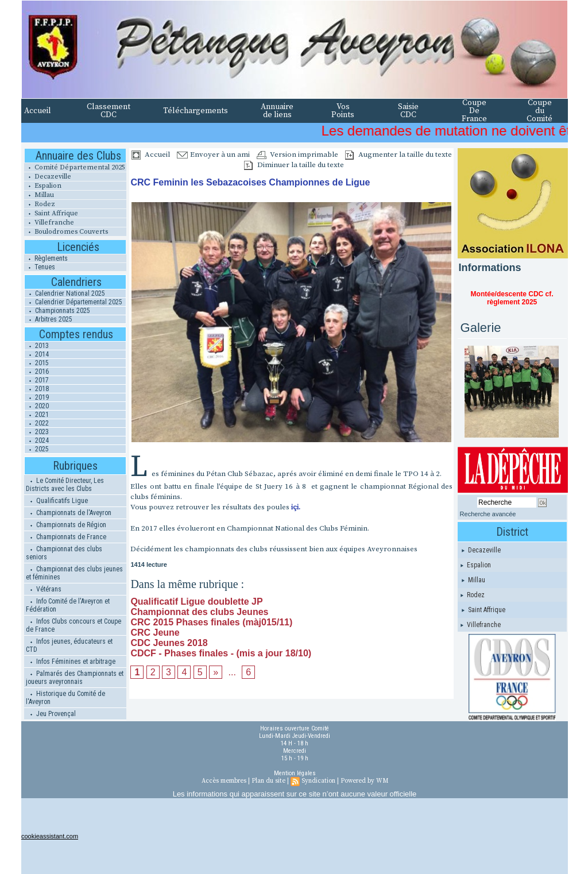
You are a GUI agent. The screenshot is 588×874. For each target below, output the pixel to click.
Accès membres (224, 781)
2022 (37, 423)
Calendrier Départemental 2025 (73, 302)
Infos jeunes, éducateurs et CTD (69, 645)
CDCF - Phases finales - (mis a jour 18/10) (221, 653)
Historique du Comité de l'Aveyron (65, 698)
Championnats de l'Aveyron (69, 513)
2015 (37, 363)
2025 (37, 449)
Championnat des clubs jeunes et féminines (74, 573)
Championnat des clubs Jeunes (199, 612)
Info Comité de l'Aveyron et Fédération (68, 605)
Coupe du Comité (539, 111)
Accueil (38, 111)
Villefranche (49, 223)
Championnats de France (66, 537)
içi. (296, 507)
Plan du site (268, 781)
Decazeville (48, 177)
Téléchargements (196, 111)
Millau (39, 195)
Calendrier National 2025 (65, 293)
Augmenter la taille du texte (399, 154)
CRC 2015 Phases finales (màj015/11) (211, 622)
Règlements (46, 258)
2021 (37, 415)
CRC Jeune (155, 633)
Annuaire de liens (277, 111)
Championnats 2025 (57, 311)
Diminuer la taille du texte (294, 165)
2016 (37, 372)
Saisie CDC (408, 111)
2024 (37, 440)
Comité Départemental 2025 (75, 167)
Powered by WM (364, 781)
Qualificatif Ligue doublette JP (196, 602)
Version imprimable (297, 154)
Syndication (318, 781)
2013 (37, 346)
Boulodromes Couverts (66, 232)
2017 (37, 380)
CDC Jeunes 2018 (169, 643)
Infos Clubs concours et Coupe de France (73, 625)
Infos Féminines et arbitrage (71, 662)
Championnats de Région (66, 525)
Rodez (40, 204)
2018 (37, 389)
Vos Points (343, 111)
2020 (37, 406)
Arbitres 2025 (49, 319)
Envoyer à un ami (213, 154)
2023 (37, 432)
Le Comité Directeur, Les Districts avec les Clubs (65, 485)
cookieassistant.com (50, 836)
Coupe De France (474, 111)
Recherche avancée (488, 514)
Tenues (40, 267)
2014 (37, 354)
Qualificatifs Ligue (57, 501)
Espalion (43, 186)
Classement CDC (109, 111)
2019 (37, 397)
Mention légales (295, 773)
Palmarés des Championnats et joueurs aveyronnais (75, 678)
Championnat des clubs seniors (64, 553)
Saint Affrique (51, 213)
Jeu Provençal (51, 714)
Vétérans (44, 589)
